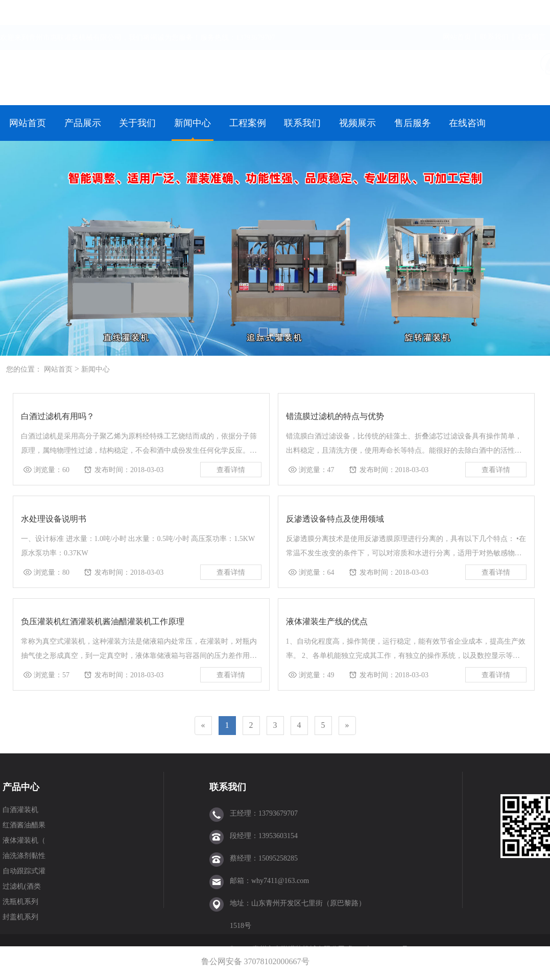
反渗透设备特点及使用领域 (335, 519)
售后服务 (413, 123)
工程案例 (248, 123)
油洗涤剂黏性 (24, 856)
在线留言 (532, 13)
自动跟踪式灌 (24, 871)
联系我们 (494, 13)
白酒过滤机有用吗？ (58, 416)
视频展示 (357, 123)
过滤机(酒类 (22, 886)
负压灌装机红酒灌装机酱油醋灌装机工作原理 (103, 621)
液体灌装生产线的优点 (327, 621)
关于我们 (137, 123)
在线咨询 (467, 123)
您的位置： (24, 369)
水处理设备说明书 (54, 519)
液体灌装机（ (24, 840)
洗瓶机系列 (20, 902)
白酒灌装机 (20, 810)
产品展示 (83, 123)
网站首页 (457, 13)
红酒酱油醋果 (24, 825)
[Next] (347, 726)
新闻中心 (193, 123)
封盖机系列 (20, 917)
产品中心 (21, 787)
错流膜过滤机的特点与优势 (335, 416)
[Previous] (203, 726)
